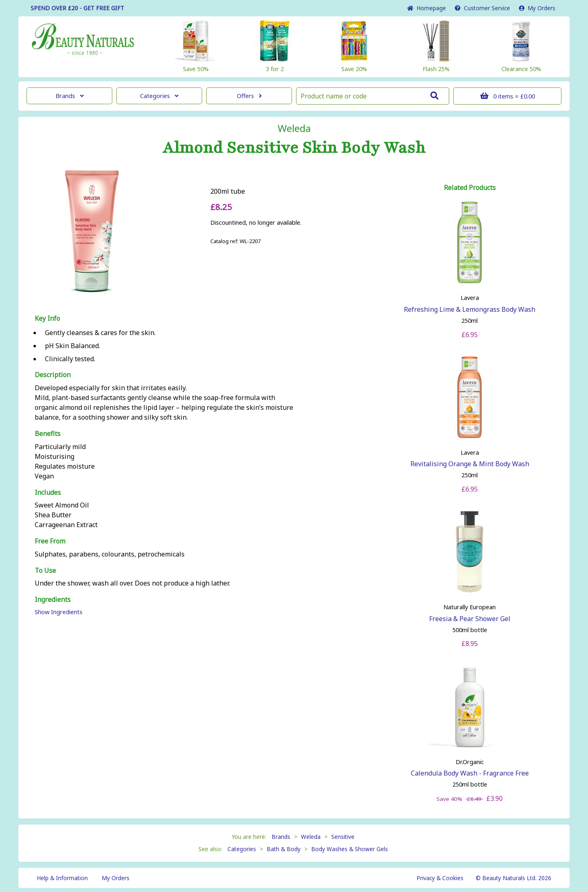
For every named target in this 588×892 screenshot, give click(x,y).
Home (427, 8)
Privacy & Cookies (440, 878)
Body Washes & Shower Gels (350, 849)
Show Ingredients (59, 612)
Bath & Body (284, 849)
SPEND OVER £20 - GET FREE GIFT (77, 8)
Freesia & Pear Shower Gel (470, 619)
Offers (249, 96)
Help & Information (62, 878)
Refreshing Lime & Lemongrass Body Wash (470, 309)
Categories (159, 96)
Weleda (294, 128)
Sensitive (343, 837)
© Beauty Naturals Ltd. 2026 (513, 878)
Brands (70, 96)
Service (482, 8)
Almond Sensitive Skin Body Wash (294, 148)
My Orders (537, 8)
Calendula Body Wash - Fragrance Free (470, 773)
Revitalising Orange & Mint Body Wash (470, 464)
